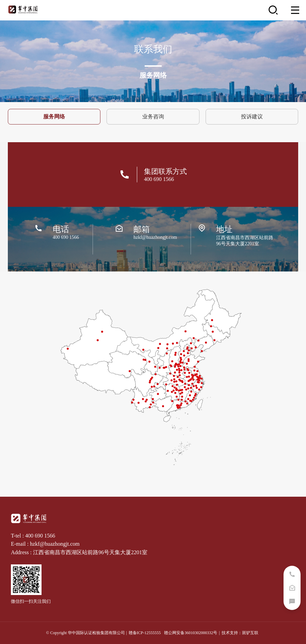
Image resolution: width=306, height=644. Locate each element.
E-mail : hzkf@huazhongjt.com (45, 544)
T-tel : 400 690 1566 (33, 536)
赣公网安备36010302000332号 (191, 633)
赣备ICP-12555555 (145, 633)
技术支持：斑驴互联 (240, 633)
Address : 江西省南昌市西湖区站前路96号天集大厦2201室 (79, 552)
